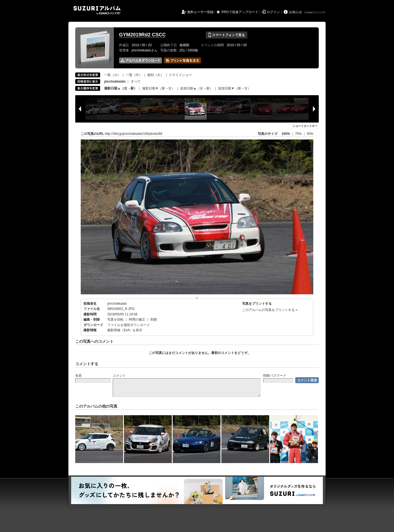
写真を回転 (115, 319)
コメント (119, 376)
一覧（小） (112, 75)
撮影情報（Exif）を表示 (125, 330)
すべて (136, 82)
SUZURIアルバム (97, 10)
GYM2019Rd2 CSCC (142, 35)
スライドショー (180, 75)
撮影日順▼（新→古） (159, 88)
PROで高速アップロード (240, 12)
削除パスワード (275, 376)
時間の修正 (137, 319)
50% (310, 134)
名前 (79, 376)
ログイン (273, 12)
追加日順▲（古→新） (196, 88)
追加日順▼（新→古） (234, 88)
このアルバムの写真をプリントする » (270, 310)
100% (286, 134)
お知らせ (296, 12)
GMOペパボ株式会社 (315, 13)
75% (299, 134)
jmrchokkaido (117, 304)
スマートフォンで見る (226, 35)
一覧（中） (134, 75)
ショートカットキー (305, 126)
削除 (154, 319)
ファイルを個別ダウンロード (129, 325)
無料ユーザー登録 (200, 12)
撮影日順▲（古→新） (121, 88)
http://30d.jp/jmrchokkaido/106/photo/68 (134, 134)
